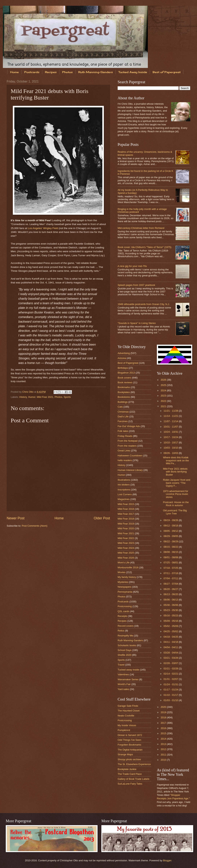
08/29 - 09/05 (171, 536)
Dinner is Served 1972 (130, 735)
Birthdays (123, 368)
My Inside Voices (127, 725)
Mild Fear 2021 (45, 397)
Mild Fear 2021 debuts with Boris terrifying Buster (175, 472)
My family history (127, 577)
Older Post (102, 518)
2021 (164, 406)
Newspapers (125, 587)
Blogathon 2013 (126, 373)
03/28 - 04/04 (171, 653)
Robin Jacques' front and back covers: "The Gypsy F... (177, 483)
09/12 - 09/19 (171, 526)
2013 (164, 744)
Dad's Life (123, 416)
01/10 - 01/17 (171, 695)
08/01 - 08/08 (171, 557)
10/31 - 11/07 (171, 427)
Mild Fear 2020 (126, 528)
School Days (125, 650)
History (23, 397)
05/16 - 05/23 (171, 616)
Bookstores (124, 397)
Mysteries (123, 582)
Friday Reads (125, 436)
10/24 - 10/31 (171, 432)
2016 (164, 728)
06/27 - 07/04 (171, 584)
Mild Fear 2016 (126, 509)
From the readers (127, 446)
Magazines (124, 499)
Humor (32, 397)
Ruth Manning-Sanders (96, 72)
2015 (164, 733)
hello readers (125, 460)
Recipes (51, 72)
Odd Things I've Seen (129, 740)
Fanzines (123, 421)
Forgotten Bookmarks (129, 745)
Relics (121, 631)
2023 (164, 396)
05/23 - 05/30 (171, 610)
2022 (164, 401)
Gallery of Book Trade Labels (134, 779)
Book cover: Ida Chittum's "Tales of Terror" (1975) (144, 247)
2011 (164, 755)
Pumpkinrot (124, 730)
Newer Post (16, 518)
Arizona (122, 358)
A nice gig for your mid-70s (132, 266)
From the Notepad (128, 441)
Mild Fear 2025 (126, 553)
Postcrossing (125, 606)
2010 (164, 760)
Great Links (124, 451)
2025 (164, 385)
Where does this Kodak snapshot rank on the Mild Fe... (176, 460)
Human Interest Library (130, 470)
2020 (164, 707)
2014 (164, 739)
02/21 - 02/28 (171, 669)
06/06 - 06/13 (171, 600)
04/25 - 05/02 (171, 631)
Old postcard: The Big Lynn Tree (175, 512)
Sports (67, 397)
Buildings (123, 402)
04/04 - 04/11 (171, 647)
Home (14, 72)
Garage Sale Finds (128, 706)
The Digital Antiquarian (130, 750)
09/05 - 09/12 (171, 531)
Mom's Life (124, 562)
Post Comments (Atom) (35, 526)
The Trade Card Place (130, 774)
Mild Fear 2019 (126, 524)
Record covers (126, 626)
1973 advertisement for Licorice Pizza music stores (176, 494)
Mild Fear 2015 (126, 504)
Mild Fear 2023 (126, 543)
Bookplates (124, 392)
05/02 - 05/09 (171, 626)
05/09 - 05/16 (171, 621)
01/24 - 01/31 (171, 684)
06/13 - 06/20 (171, 594)
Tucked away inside (128, 670)
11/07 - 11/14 (171, 421)
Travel (121, 665)
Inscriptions (124, 490)
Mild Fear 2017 (126, 514)
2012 (164, 749)
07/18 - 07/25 (171, 568)
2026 (164, 380)
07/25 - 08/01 (171, 562)
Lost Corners (125, 494)
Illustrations (124, 480)
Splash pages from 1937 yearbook (136, 285)
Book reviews (125, 382)
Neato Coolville (126, 716)
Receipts (122, 616)
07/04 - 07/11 (171, 578)
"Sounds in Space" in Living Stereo (137, 323)
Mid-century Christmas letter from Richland (141, 228)
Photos (67, 72)
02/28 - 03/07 (171, 663)
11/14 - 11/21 (171, 416)
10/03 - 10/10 (171, 448)
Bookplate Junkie (127, 769)
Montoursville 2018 (128, 567)
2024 (164, 390)
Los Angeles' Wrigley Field (43, 228)
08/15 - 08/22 (171, 547)
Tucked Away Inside (133, 72)
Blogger (167, 860)
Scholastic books (127, 645)
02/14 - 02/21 (171, 674)
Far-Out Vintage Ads (129, 426)
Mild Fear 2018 (126, 519)
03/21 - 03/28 (171, 658)
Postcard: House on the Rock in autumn (176, 504)
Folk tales (123, 431)
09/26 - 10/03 (171, 453)
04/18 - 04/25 (171, 637)
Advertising (124, 353)
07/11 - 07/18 (171, 573)
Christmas (123, 412)
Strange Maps (125, 754)
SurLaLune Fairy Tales (130, 784)
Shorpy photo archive (129, 759)
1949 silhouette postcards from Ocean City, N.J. (144, 304)
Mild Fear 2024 (126, 548)
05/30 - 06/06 (171, 605)
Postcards (32, 72)
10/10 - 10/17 (171, 443)
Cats (120, 407)
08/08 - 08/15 (171, 552)
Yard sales (123, 689)
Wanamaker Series (128, 679)
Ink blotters (124, 485)
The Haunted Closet (129, 711)
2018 (164, 717)
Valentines (123, 674)
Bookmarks (124, 387)
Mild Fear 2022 (126, 538)
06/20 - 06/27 (171, 589)
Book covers (124, 378)
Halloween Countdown (130, 456)
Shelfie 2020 (125, 655)
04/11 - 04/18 (171, 642)
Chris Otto (28, 392)
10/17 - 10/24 (171, 437)
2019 (164, 712)
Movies (122, 572)
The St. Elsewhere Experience (134, 764)
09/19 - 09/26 (171, 520)
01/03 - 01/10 (171, 700)
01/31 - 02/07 (171, 679)
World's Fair (124, 684)
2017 (164, 723)
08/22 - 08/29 (171, 541)
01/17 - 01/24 (171, 690)
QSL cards (123, 611)
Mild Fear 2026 (126, 558)
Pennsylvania (125, 592)
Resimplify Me (125, 636)
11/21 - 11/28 (171, 411)
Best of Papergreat (128, 363)
